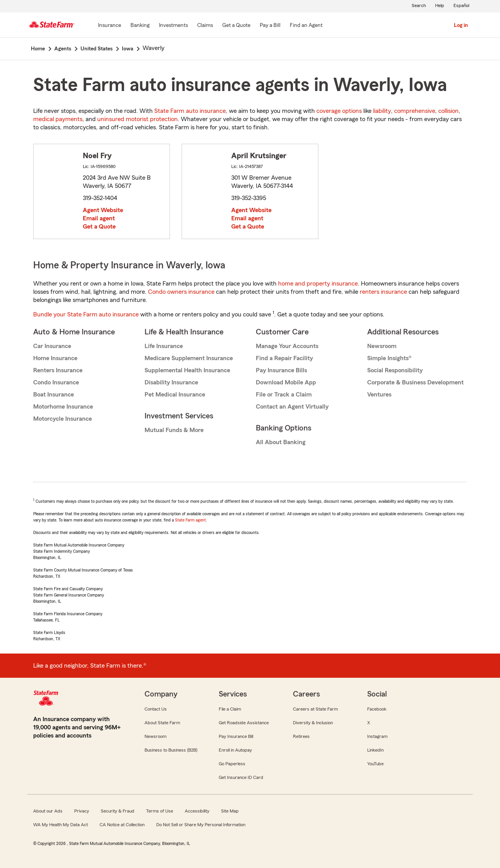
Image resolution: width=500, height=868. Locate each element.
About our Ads (48, 811)
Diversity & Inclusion (313, 723)
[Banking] (140, 26)
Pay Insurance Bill (236, 736)
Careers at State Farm (315, 709)
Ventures (379, 395)
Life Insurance (164, 346)
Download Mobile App (286, 382)
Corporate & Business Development (415, 382)
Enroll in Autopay (235, 750)
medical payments (58, 119)
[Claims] (205, 26)
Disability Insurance (171, 382)
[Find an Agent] (306, 26)
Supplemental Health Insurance (187, 370)
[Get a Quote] (236, 26)
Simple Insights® (389, 358)
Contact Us (156, 709)
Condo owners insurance (181, 292)
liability (382, 111)
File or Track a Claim (284, 395)
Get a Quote (99, 227)
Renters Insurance (58, 370)
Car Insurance (52, 346)
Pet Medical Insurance (175, 395)
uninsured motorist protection (137, 119)
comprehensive (415, 111)
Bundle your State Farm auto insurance (86, 314)
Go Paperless (232, 764)
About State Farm (162, 723)
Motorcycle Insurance (62, 419)
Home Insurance (55, 358)
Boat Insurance (54, 395)
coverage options (339, 111)
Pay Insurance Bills (281, 370)
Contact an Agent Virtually (292, 407)
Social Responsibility (395, 370)
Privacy (82, 811)
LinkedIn (375, 750)
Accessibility (197, 811)
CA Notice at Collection (122, 825)
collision (448, 111)
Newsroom (382, 346)
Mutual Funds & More (174, 430)
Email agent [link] (99, 218)
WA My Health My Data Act (61, 825)
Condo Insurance (56, 382)
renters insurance (383, 292)
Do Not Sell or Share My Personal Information (201, 825)
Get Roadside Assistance (244, 723)
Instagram (377, 736)
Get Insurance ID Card (241, 777)
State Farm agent (190, 520)
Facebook (377, 709)
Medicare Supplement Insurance (189, 358)
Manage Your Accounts (287, 346)
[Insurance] (110, 26)
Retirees (301, 736)
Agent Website (103, 210)
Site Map (230, 811)
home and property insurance (318, 284)
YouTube (375, 764)
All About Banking (281, 442)
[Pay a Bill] (270, 26)
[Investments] (173, 26)
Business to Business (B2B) (171, 750)
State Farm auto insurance (190, 111)
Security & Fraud (118, 811)
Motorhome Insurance (63, 407)
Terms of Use (160, 811)
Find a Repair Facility (284, 358)
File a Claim (230, 709)
